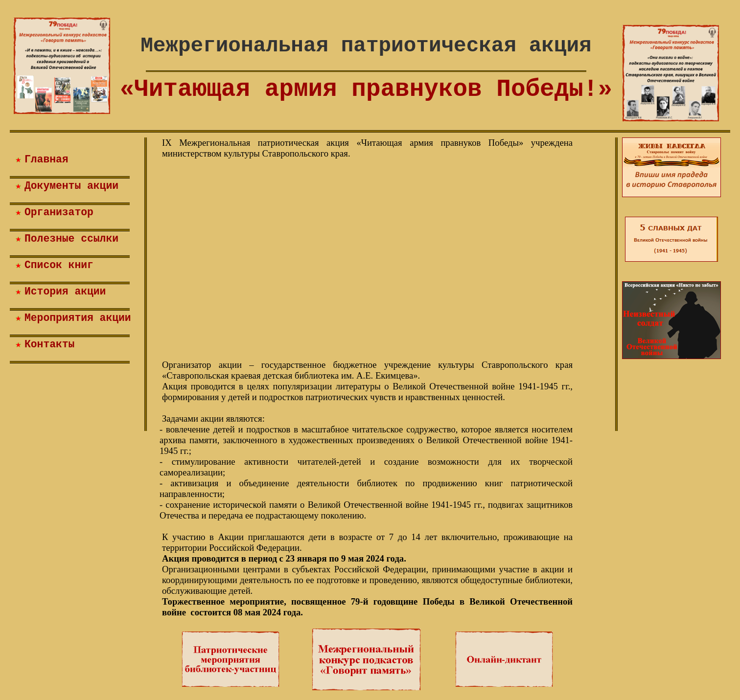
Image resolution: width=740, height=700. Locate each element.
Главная (46, 159)
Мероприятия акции (78, 318)
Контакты (49, 344)
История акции (65, 292)
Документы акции (71, 186)
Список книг (59, 265)
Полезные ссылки (71, 239)
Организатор (59, 212)
